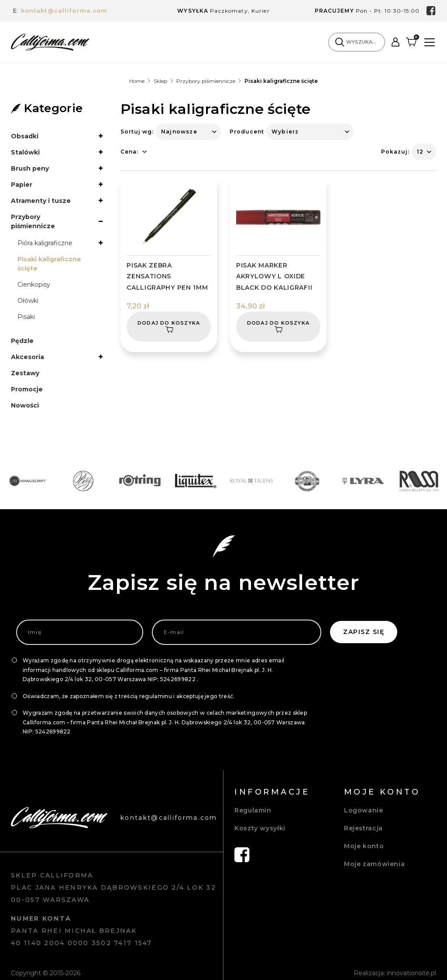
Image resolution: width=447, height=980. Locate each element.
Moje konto (364, 846)
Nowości (25, 405)
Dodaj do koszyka (169, 327)
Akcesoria (28, 357)
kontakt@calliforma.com (64, 10)
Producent (247, 132)
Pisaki (26, 317)
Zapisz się (364, 632)
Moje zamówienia (374, 864)
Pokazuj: (395, 152)
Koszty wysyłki (260, 828)
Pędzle (22, 341)
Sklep (160, 81)
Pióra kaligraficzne (45, 243)
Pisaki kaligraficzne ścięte (49, 264)
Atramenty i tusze (41, 201)
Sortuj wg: (137, 132)
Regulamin (253, 810)
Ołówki (28, 301)
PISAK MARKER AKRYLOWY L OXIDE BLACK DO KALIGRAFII (274, 276)
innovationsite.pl (411, 973)
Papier (22, 185)
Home (137, 81)
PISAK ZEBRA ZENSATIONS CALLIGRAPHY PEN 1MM (167, 276)
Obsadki (25, 136)
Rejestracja (363, 828)
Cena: (129, 152)
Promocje (27, 389)
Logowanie (364, 810)
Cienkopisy (34, 284)
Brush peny (30, 168)
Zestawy (25, 373)
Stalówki (25, 152)
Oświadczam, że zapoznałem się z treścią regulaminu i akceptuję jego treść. (129, 696)
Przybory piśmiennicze (206, 81)
